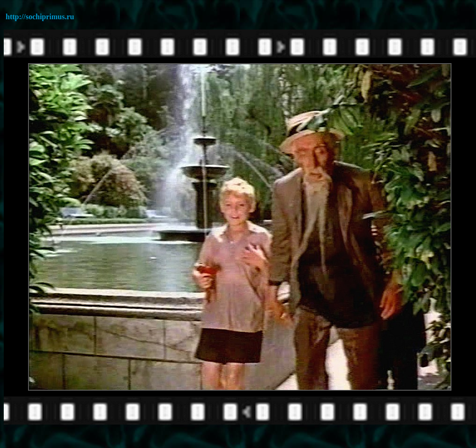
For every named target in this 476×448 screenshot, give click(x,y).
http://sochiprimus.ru (40, 17)
